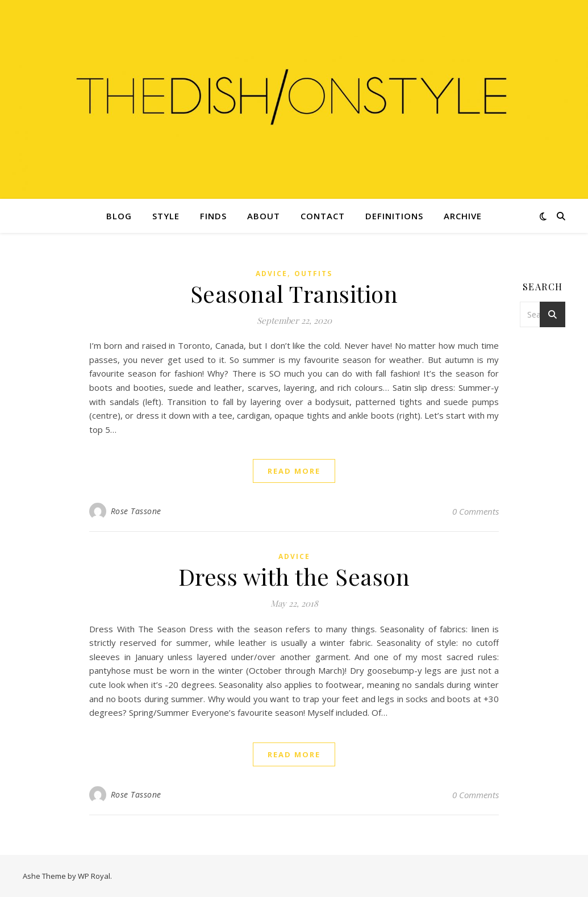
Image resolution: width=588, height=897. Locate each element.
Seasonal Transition (294, 293)
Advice (272, 274)
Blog (119, 216)
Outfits (313, 274)
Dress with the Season (294, 576)
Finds (213, 216)
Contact (323, 216)
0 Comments (476, 511)
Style (166, 216)
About (264, 216)
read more (294, 471)
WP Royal (94, 876)
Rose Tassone (136, 511)
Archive (463, 216)
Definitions (394, 216)
